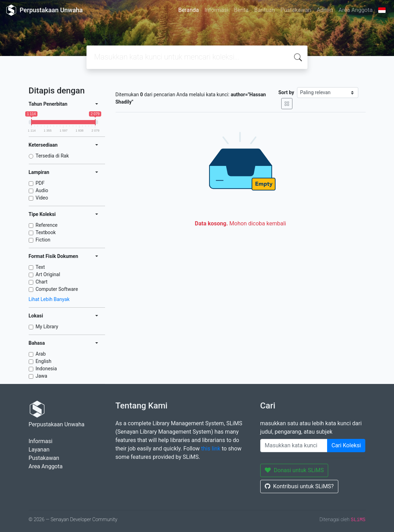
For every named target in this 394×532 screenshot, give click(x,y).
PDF (40, 183)
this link (211, 449)
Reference (47, 225)
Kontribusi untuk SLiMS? (299, 486)
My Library (47, 327)
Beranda (189, 10)
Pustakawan (296, 10)
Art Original (48, 274)
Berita (241, 10)
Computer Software (57, 289)
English (44, 361)
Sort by (286, 92)
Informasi (216, 10)
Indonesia (46, 369)
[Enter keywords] (294, 446)
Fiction (43, 240)
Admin (325, 10)
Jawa (42, 376)
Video (42, 198)
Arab (41, 354)
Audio (42, 190)
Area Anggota (356, 10)
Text (40, 267)
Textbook (46, 232)
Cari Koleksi (346, 445)
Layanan (39, 450)
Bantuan (265, 10)
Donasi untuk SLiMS (294, 470)
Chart (42, 282)
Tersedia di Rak (52, 156)
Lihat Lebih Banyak (49, 299)
